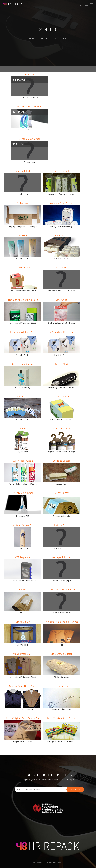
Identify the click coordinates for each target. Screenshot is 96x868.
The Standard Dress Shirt (23, 332)
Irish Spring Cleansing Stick (23, 300)
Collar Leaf (23, 203)
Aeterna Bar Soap (61, 428)
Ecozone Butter (61, 461)
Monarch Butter (61, 396)
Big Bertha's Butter (61, 654)
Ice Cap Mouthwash (23, 493)
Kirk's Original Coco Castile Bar (23, 718)
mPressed (29, 74)
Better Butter (61, 493)
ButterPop (61, 268)
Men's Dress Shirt (23, 654)
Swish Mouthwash (23, 461)
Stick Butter (61, 686)
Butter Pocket (61, 171)
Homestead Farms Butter (23, 525)
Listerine (23, 235)
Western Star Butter (61, 203)
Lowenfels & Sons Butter (61, 589)
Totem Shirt (61, 364)
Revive (23, 589)
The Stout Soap (23, 268)
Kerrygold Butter (61, 557)
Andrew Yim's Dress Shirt (23, 686)
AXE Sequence (23, 557)
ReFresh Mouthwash (29, 139)
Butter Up (23, 396)
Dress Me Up (23, 622)
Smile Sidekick (23, 171)
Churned (23, 428)
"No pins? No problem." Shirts (61, 622)
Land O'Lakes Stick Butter (61, 718)
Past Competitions (48, 38)
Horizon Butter (61, 525)
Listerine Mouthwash (23, 364)
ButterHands (61, 235)
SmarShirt (61, 300)
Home (32, 38)
